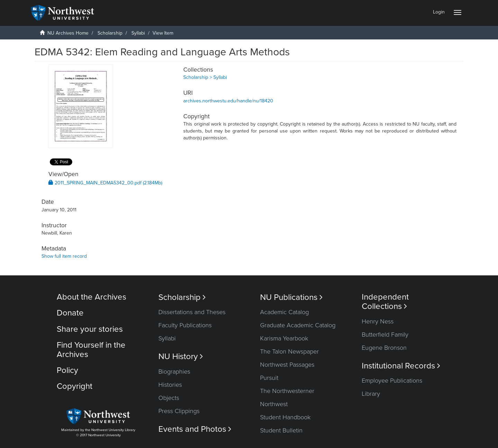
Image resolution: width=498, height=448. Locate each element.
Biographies (174, 372)
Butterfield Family (385, 335)
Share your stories (90, 329)
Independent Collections (385, 302)
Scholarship (110, 33)
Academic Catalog (284, 312)
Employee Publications (392, 381)
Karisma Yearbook (284, 338)
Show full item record (64, 256)
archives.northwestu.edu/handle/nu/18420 (228, 101)
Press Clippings (179, 411)
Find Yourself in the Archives (91, 350)
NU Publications (291, 297)
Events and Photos (195, 429)
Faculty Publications (185, 325)
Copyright (75, 386)
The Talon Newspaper (289, 351)
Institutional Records (401, 366)
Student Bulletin (281, 430)
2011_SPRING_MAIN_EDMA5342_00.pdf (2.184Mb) (105, 183)
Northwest (274, 404)
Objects (169, 398)
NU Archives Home (68, 33)
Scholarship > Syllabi (205, 77)
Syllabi (138, 33)
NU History (181, 356)
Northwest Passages (287, 365)
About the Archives (91, 297)
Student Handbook (285, 417)
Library (371, 394)
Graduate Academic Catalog (298, 325)
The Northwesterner (287, 391)
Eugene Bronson (384, 348)
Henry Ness (378, 321)
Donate (70, 313)
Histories (170, 385)
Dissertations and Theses (192, 312)
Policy (67, 370)
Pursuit (269, 378)
